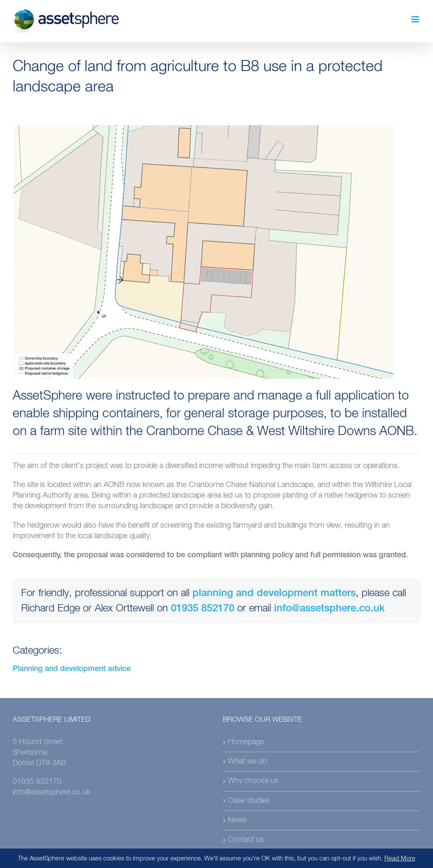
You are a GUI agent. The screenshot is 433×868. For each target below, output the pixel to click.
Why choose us (253, 781)
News (237, 820)
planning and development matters (274, 594)
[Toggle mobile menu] (416, 19)
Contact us (246, 840)
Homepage (246, 742)
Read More (400, 858)
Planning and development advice (72, 669)
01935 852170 (203, 609)
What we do (247, 761)
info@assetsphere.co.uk (329, 609)
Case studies (249, 801)
